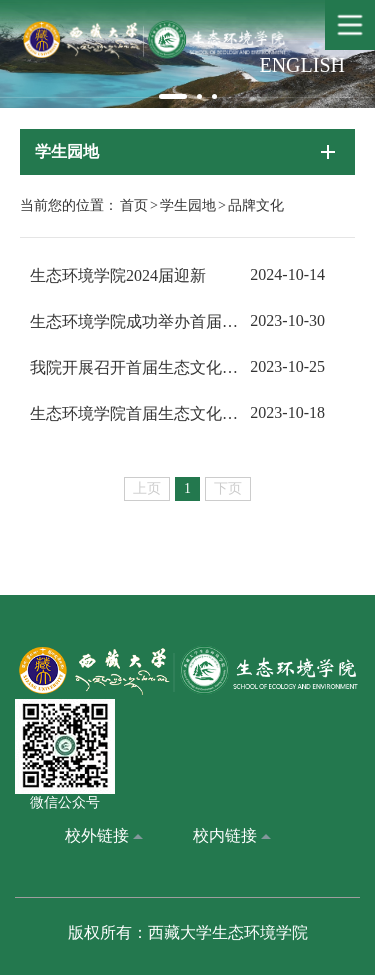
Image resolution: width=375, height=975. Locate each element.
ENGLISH (302, 65)
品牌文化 (256, 205)
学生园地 (188, 205)
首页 (134, 205)
